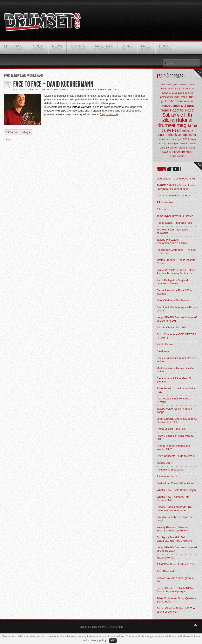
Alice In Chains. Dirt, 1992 (172, 327)
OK (113, 640)
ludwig (162, 143)
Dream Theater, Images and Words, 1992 (173, 447)
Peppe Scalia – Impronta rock (174, 223)
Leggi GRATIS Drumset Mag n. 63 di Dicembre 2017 (177, 319)
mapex (194, 139)
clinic (163, 148)
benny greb (173, 144)
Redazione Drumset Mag (48, 89)
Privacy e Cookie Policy (92, 627)
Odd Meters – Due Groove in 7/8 (176, 179)
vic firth (184, 115)
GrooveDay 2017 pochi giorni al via (175, 580)
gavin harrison (180, 84)
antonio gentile (188, 144)
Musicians (89, 89)
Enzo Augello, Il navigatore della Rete (176, 390)
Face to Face (182, 110)
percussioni (167, 97)
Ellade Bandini (177, 156)
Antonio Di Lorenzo (183, 89)
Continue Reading (18, 132)
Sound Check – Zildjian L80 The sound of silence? (176, 610)
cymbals (177, 106)
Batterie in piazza (167, 476)
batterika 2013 (169, 93)
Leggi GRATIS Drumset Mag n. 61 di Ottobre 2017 (177, 549)
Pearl (176, 130)
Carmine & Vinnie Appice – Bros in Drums (177, 309)
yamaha (187, 130)
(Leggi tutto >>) (109, 114)
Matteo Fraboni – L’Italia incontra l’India (176, 262)
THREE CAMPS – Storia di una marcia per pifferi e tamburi (175, 187)
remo (165, 110)
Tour (176, 97)
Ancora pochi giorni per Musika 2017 (175, 437)
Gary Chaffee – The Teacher (173, 300)
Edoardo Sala (185, 93)
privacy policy (98, 640)
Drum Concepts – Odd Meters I (175, 456)
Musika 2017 (164, 463)
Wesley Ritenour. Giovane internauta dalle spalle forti (172, 529)
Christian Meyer (184, 152)
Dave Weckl (166, 84)
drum (191, 97)
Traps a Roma (165, 558)
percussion (172, 148)
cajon (179, 139)
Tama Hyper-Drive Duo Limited (175, 216)
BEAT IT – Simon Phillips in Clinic (177, 564)
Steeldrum (163, 351)
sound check (168, 135)
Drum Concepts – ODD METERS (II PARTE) (176, 336)
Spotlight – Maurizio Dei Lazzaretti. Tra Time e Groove (174, 539)
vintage (183, 135)
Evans (183, 97)
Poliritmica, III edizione (170, 470)
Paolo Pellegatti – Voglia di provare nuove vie (173, 282)
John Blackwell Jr (167, 571)
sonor (192, 135)
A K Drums (163, 209)
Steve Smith (169, 152)
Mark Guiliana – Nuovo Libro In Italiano (175, 370)
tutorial (185, 120)
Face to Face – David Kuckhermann (53, 84)
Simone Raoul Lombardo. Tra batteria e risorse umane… (174, 509)
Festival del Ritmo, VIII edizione (175, 483)
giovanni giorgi (187, 148)
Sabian (169, 115)
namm (191, 84)
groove (165, 106)
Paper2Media (107, 89)
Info (121, 627)
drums (189, 106)
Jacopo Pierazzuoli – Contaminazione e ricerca (172, 241)
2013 (186, 139)
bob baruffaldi (180, 101)
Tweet (8, 140)
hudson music (166, 139)
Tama (192, 125)
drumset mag (172, 125)
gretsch (166, 101)
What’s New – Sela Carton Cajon (176, 490)
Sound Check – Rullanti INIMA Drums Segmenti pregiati (175, 590)
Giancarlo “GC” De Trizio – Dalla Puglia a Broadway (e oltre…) (176, 272)
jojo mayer (166, 89)
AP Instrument (165, 202)
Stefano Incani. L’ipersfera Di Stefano (174, 380)
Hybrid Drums (165, 344)
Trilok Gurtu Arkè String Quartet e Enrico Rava (176, 600)
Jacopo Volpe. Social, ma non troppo (174, 410)
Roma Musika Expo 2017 (172, 429)
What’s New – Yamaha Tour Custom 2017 (173, 498)
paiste (166, 130)
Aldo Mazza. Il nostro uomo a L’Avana (174, 400)
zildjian (170, 120)
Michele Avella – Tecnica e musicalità (172, 231)
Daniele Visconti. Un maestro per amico (176, 360)
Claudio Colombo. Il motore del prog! (175, 519)
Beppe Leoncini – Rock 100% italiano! (174, 292)
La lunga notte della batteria (173, 195)
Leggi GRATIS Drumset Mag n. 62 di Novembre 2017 (177, 420)
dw (191, 101)
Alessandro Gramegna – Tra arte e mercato (176, 251)
